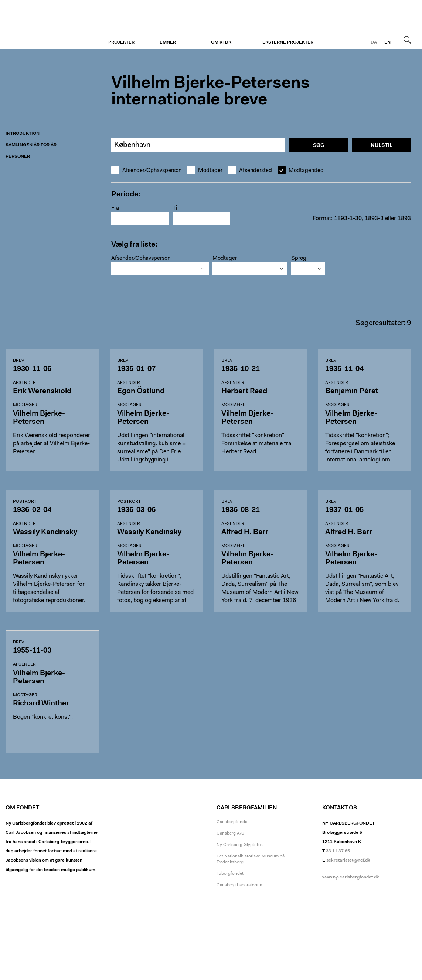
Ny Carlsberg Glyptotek (240, 845)
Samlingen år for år (31, 145)
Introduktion (23, 134)
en (387, 42)
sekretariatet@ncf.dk (348, 860)
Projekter (121, 42)
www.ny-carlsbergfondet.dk (351, 877)
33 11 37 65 (338, 851)
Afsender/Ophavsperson (146, 171)
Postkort (25, 502)
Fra (115, 208)
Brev (18, 361)
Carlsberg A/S (230, 833)
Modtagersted (301, 171)
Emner (168, 42)
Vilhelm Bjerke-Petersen (51, 25)
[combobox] (160, 269)
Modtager (205, 171)
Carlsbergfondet (233, 822)
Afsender (24, 383)
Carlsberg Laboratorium (240, 885)
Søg (407, 39)
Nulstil (382, 146)
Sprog (299, 259)
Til (176, 208)
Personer (18, 157)
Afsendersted (250, 171)
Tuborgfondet (230, 874)
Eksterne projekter (288, 42)
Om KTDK (221, 42)
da (374, 42)
